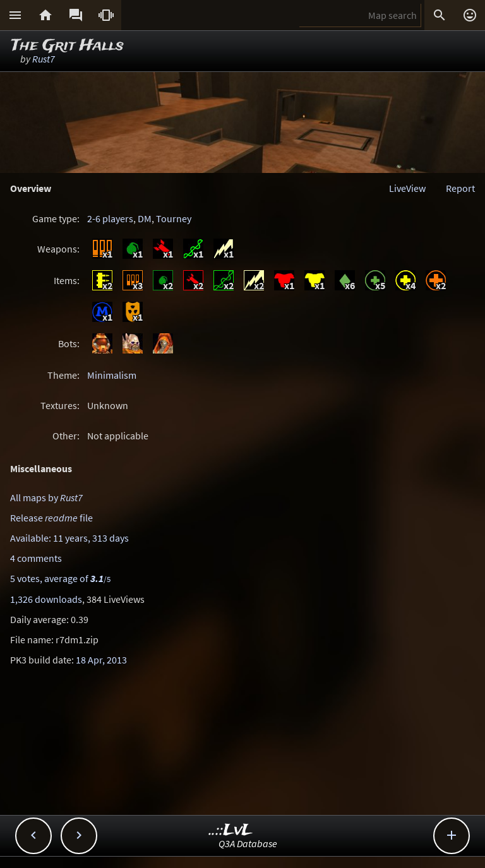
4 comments (36, 558)
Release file (51, 518)
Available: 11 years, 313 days (69, 538)
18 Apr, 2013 (101, 660)
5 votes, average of (60, 578)
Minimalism (112, 375)
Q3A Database (248, 843)
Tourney (174, 218)
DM (145, 218)
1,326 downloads (46, 599)
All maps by (46, 497)
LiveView (407, 188)
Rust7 (44, 59)
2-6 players (110, 218)
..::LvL (231, 830)
